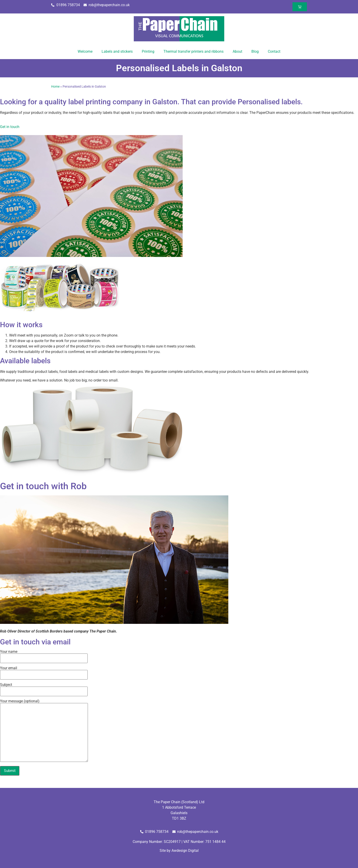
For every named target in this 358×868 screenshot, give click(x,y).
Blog (255, 51)
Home (55, 86)
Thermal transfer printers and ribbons (193, 51)
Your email (44, 672)
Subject (44, 688)
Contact (274, 51)
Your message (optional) (44, 731)
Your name (44, 655)
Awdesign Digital (185, 851)
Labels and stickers (117, 51)
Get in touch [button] (10, 127)
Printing (148, 51)
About (237, 51)
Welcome (85, 51)
